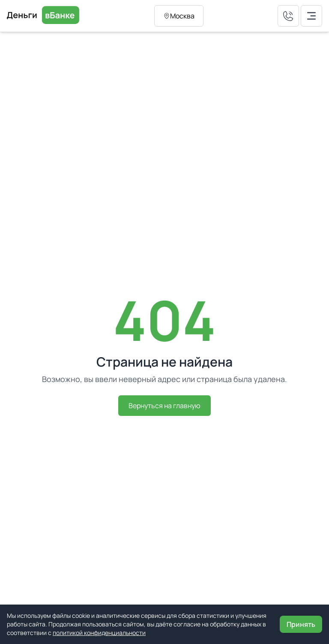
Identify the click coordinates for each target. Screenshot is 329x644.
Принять (301, 624)
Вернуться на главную (164, 406)
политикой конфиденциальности (99, 633)
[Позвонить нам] (288, 16)
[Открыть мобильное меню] (311, 16)
